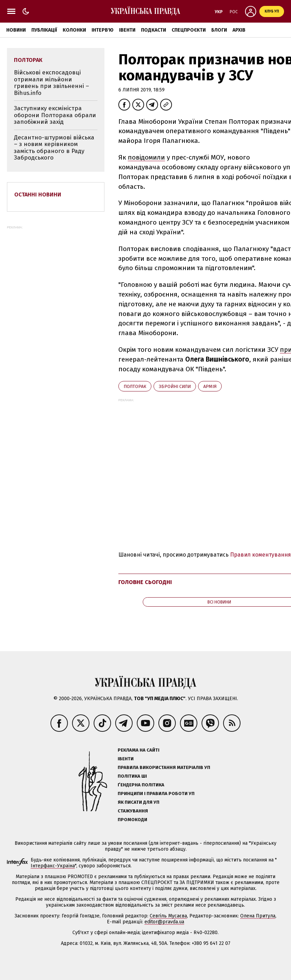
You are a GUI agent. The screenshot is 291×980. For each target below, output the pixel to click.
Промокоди (132, 820)
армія (210, 386)
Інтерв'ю (103, 30)
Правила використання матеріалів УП (164, 767)
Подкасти (154, 30)
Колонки (74, 30)
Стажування (133, 811)
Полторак (135, 386)
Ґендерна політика (141, 785)
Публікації (44, 30)
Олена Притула (258, 916)
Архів (239, 30)
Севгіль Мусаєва (168, 916)
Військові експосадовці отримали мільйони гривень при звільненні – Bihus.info (52, 83)
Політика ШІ (132, 776)
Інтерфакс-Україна (53, 866)
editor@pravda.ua (164, 922)
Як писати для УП (139, 802)
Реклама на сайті (139, 750)
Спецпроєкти (189, 30)
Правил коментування (261, 555)
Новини (16, 30)
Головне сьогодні (145, 582)
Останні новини (38, 195)
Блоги (219, 30)
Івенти (127, 30)
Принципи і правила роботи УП (156, 793)
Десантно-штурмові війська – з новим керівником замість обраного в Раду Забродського (54, 148)
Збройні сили (175, 386)
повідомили (146, 157)
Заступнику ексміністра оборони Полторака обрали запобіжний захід (55, 115)
